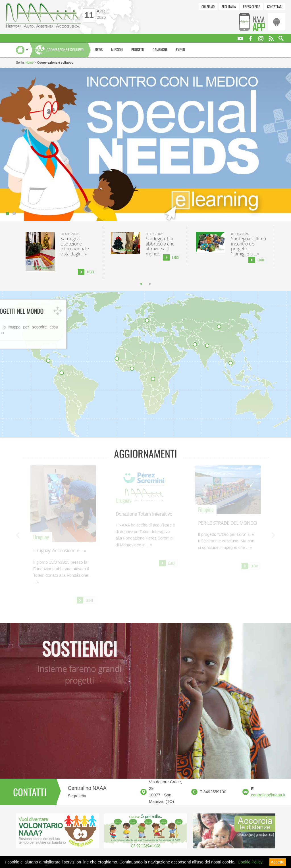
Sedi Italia (229, 6)
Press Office (251, 6)
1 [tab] (141, 284)
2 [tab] (150, 284)
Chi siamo (208, 6)
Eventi (180, 50)
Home (29, 63)
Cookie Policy (250, 862)
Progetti (138, 50)
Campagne (160, 50)
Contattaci (275, 6)
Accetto (278, 862)
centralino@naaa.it (268, 795)
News (99, 50)
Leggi (91, 272)
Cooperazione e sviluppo (65, 50)
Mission (117, 50)
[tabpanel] (60, 253)
